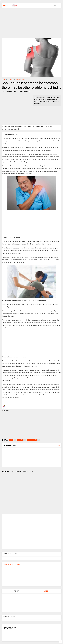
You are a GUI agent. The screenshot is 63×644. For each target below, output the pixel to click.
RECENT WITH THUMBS (12, 564)
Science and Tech (21, 79)
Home (3, 79)
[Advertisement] (31, 23)
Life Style (11, 79)
